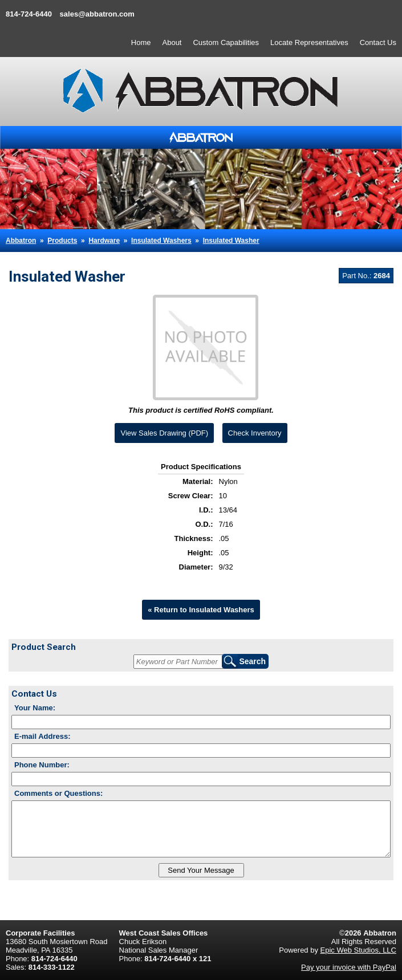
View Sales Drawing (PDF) (164, 433)
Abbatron (21, 241)
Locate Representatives (309, 42)
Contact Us (378, 42)
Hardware (104, 241)
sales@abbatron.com (97, 14)
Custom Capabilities (226, 42)
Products (62, 241)
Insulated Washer (231, 241)
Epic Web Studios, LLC (358, 950)
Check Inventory (255, 433)
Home (141, 42)
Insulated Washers (161, 241)
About (172, 42)
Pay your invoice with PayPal (349, 967)
